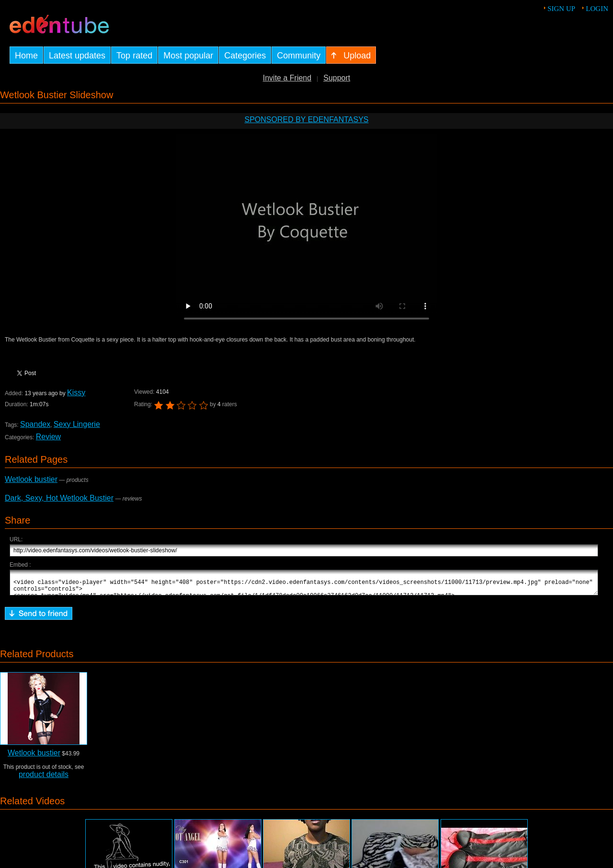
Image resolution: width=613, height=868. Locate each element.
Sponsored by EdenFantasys (306, 120)
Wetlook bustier (31, 479)
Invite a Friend (287, 78)
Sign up (561, 9)
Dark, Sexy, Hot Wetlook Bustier (59, 498)
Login (597, 9)
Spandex (35, 424)
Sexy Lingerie (77, 424)
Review (48, 437)
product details (44, 779)
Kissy (76, 393)
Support (337, 78)
